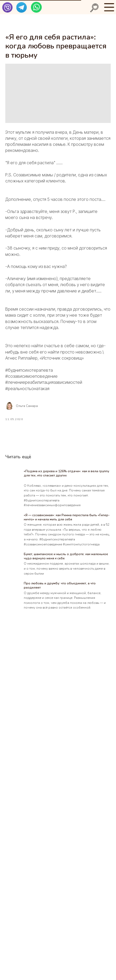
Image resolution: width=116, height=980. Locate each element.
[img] (7, 7)
